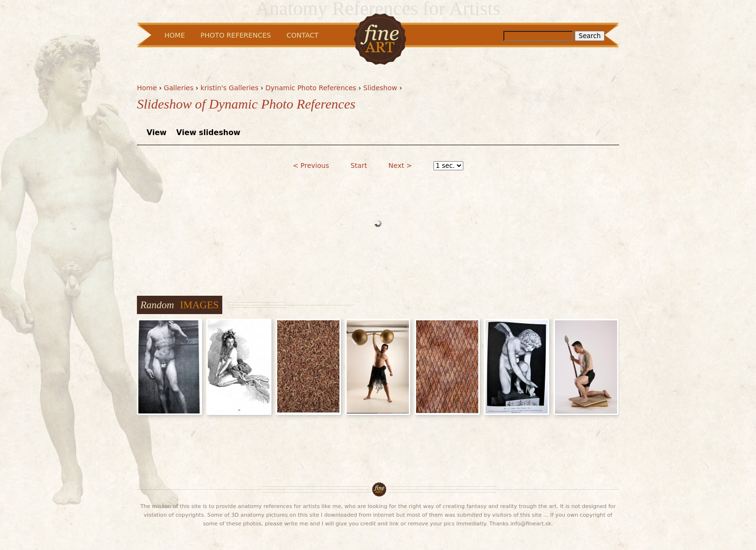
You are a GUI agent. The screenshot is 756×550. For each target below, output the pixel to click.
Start (359, 165)
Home (147, 88)
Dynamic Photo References (310, 88)
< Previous (311, 165)
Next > (400, 165)
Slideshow (380, 88)
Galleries (179, 88)
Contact (302, 35)
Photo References (236, 35)
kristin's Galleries (229, 88)
